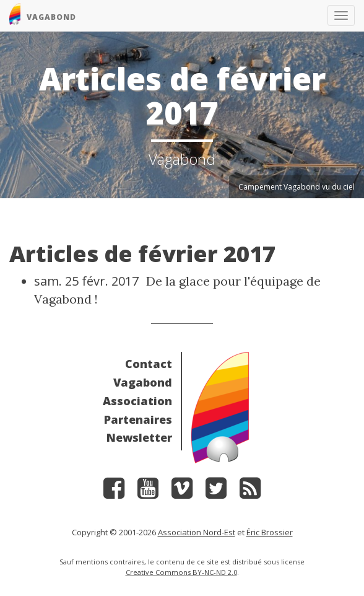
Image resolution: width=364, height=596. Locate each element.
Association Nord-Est (197, 532)
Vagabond (143, 382)
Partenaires (138, 419)
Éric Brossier (270, 532)
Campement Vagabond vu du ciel (297, 187)
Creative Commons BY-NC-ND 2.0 (181, 572)
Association (137, 401)
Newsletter (139, 437)
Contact (149, 364)
